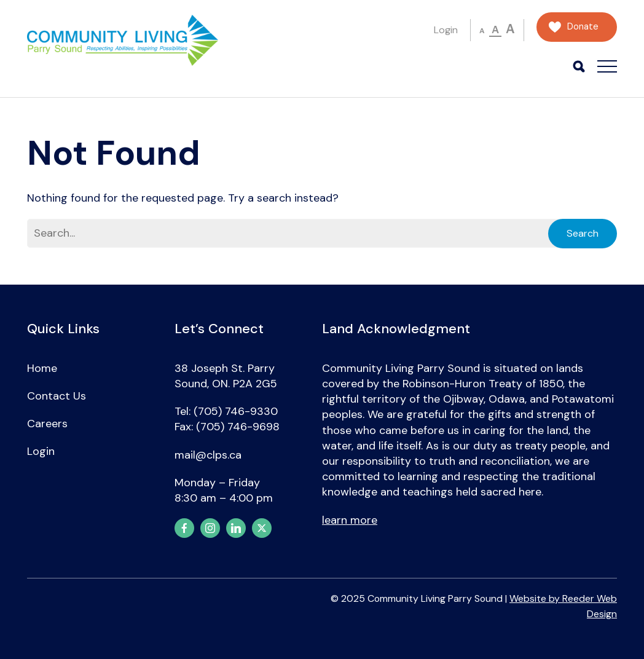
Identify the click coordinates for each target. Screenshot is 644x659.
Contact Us (57, 396)
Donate (583, 27)
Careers (47, 424)
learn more (350, 520)
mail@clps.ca (208, 455)
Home (42, 368)
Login (446, 30)
